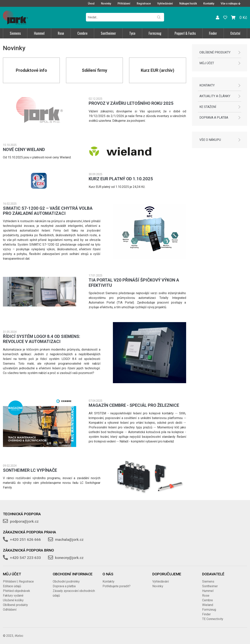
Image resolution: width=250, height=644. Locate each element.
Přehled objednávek (17, 591)
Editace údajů (12, 586)
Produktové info (31, 70)
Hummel (39, 33)
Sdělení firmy (95, 70)
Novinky (106, 4)
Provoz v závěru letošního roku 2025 (131, 103)
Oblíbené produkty (215, 52)
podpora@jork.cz (24, 521)
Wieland (208, 605)
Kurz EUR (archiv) (158, 70)
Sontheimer (108, 33)
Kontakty (209, 4)
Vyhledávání (165, 4)
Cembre (82, 33)
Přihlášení (124, 4)
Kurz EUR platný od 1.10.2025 (121, 179)
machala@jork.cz (69, 540)
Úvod (91, 4)
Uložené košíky (13, 600)
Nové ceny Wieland (24, 150)
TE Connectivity (213, 619)
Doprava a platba (214, 118)
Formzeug (155, 33)
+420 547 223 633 (25, 558)
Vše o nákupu (231, 4)
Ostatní (235, 33)
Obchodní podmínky (66, 581)
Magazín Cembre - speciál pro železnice (134, 405)
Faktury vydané (13, 596)
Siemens (15, 33)
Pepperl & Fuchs (185, 33)
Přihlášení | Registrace (18, 581)
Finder (213, 33)
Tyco (132, 33)
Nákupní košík (188, 4)
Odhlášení (10, 610)
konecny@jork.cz (69, 558)
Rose (61, 33)
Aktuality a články (215, 96)
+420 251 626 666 (25, 540)
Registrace (144, 4)
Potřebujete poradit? (117, 586)
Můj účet (207, 63)
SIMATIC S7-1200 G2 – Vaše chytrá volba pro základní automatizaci (48, 211)
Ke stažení (208, 107)
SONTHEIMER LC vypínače (30, 470)
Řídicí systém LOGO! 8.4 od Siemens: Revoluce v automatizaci (42, 339)
